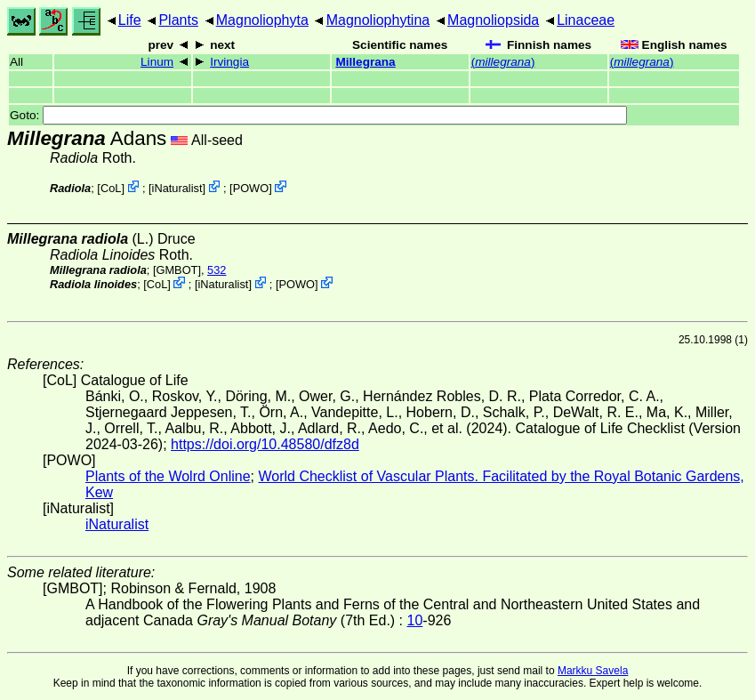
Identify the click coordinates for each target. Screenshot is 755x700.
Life (130, 20)
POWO (251, 188)
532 (217, 270)
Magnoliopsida (493, 20)
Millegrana (365, 62)
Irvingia (229, 62)
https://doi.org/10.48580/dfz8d (265, 444)
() (503, 62)
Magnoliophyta (262, 20)
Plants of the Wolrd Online (168, 476)
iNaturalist (177, 188)
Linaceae (586, 20)
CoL (111, 188)
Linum (157, 62)
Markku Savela (593, 671)
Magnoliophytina (378, 20)
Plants (178, 20)
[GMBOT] (177, 270)
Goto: (318, 115)
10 (415, 620)
